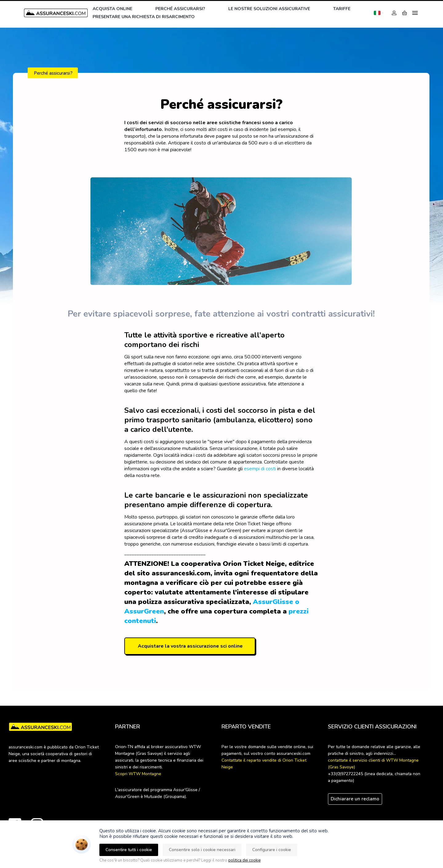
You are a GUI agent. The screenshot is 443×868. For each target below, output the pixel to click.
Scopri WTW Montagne (138, 774)
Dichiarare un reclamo (355, 799)
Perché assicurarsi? (180, 9)
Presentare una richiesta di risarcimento (144, 17)
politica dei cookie (244, 860)
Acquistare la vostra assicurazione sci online (190, 646)
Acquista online (112, 9)
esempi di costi (260, 469)
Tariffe (342, 9)
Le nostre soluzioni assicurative (269, 9)
